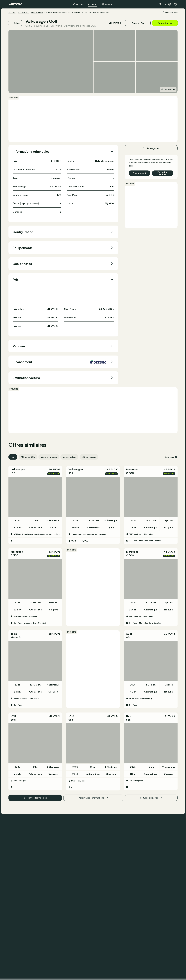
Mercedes (132, 469)
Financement (139, 173)
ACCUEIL (12, 13)
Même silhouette (49, 457)
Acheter (92, 4)
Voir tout (171, 457)
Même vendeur (89, 457)
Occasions (23, 13)
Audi (129, 634)
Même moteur (69, 457)
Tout (13, 457)
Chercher (78, 4)
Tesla (14, 634)
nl (168, 4)
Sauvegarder (170, 13)
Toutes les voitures (35, 798)
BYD (13, 716)
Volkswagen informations (93, 798)
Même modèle (28, 457)
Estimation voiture (163, 173)
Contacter (165, 23)
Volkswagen (37, 13)
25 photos (168, 89)
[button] (35, 471)
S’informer (107, 4)
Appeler (138, 23)
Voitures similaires (151, 798)
